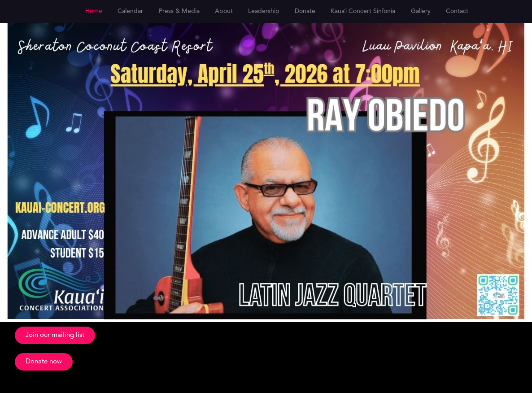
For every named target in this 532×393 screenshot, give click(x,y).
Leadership (264, 11)
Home (94, 11)
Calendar (130, 11)
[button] (55, 335)
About (224, 11)
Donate (305, 11)
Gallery (421, 11)
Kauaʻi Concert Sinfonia (363, 11)
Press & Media (179, 11)
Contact (457, 11)
